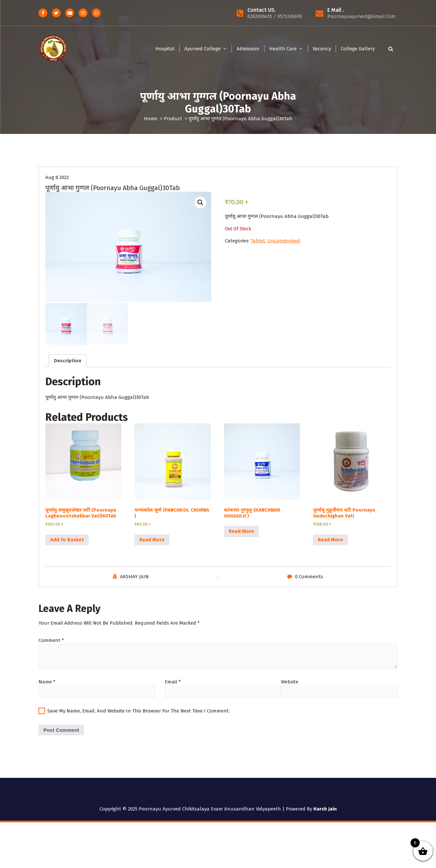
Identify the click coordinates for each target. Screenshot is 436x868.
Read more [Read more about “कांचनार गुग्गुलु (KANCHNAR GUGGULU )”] (241, 538)
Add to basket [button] (67, 546)
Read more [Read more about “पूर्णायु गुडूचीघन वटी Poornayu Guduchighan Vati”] (330, 546)
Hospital (165, 49)
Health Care (283, 49)
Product (173, 119)
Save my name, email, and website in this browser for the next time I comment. (139, 717)
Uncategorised (284, 248)
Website (290, 688)
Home (151, 119)
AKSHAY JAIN (134, 583)
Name (47, 688)
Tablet (258, 248)
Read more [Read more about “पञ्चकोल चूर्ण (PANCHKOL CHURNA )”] (152, 546)
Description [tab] (68, 367)
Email (173, 688)
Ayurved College (202, 49)
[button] (200, 210)
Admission (248, 49)
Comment (51, 647)
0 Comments (309, 583)
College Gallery (358, 49)
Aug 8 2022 (57, 185)
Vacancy (322, 49)
